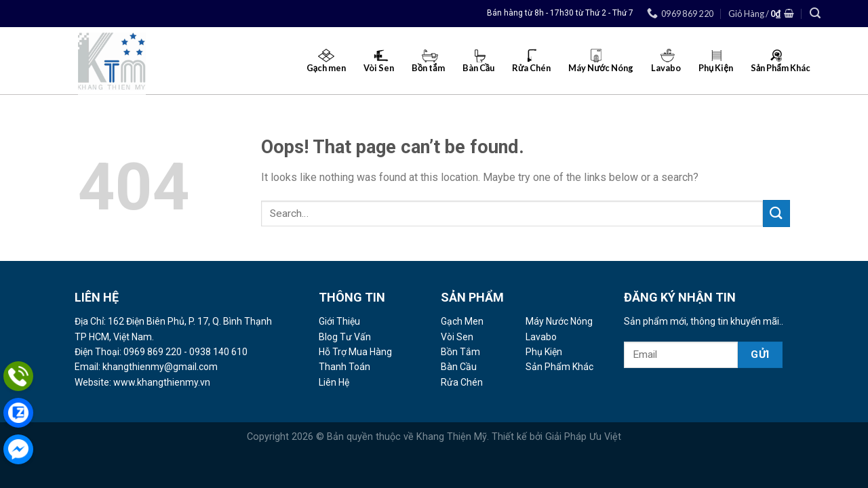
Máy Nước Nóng (559, 321)
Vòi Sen (457, 337)
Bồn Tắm (460, 352)
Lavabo (541, 337)
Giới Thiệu (339, 321)
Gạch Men (462, 321)
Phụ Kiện (544, 352)
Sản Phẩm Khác (559, 367)
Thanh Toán (344, 367)
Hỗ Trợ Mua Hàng (355, 352)
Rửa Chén (462, 382)
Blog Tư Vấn (345, 337)
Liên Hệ (334, 382)
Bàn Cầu (459, 367)
